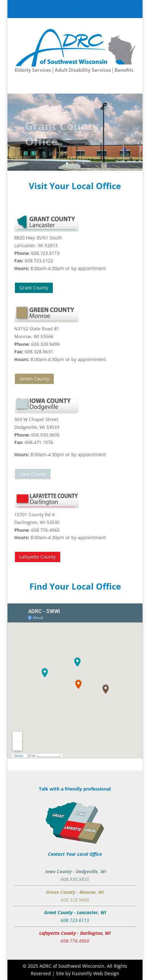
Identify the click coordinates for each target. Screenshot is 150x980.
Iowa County (33, 474)
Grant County (34, 288)
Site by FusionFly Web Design (88, 973)
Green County (34, 379)
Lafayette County (38, 557)
